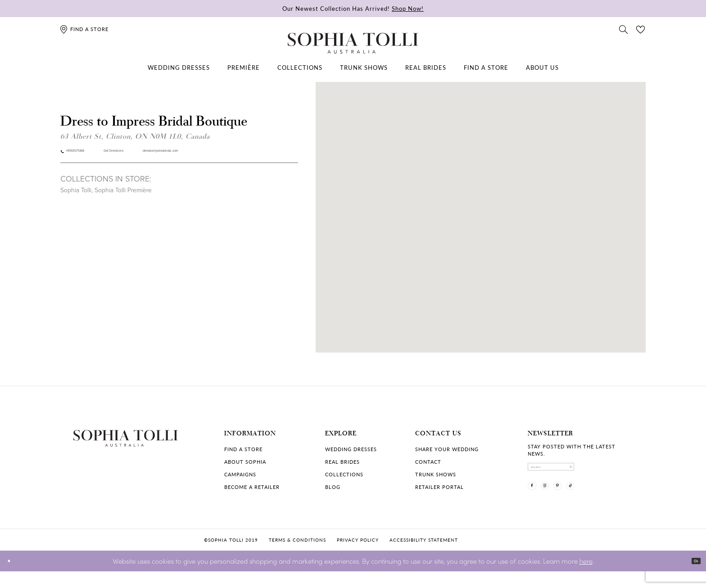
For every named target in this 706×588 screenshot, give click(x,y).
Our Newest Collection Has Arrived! (353, 8)
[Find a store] (84, 29)
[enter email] (580, 471)
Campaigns (240, 474)
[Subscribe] (625, 471)
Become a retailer (252, 487)
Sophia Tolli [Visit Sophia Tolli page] (76, 196)
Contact (428, 462)
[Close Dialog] (13, 577)
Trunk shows (436, 474)
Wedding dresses (351, 449)
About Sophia (245, 462)
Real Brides (342, 462)
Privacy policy (358, 556)
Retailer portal (439, 487)
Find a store (243, 449)
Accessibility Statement (424, 556)
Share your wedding (447, 449)
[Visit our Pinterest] (584, 501)
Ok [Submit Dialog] (691, 577)
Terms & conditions (297, 556)
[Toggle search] (624, 29)
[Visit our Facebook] (537, 501)
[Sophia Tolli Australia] (353, 43)
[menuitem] (179, 68)
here (586, 577)
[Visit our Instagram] (561, 501)
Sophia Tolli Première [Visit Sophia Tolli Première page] (123, 196)
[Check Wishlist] (641, 29)
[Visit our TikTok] (607, 501)
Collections (344, 474)
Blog (333, 487)
